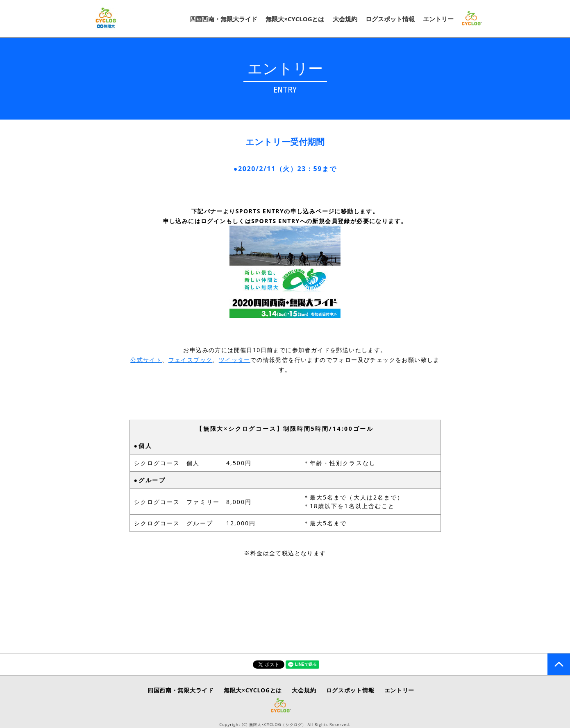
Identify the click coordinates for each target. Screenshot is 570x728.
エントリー (438, 19)
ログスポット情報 (390, 19)
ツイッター (235, 360)
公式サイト (146, 360)
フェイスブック (191, 360)
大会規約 (345, 19)
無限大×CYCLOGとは (295, 19)
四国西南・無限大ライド (224, 19)
